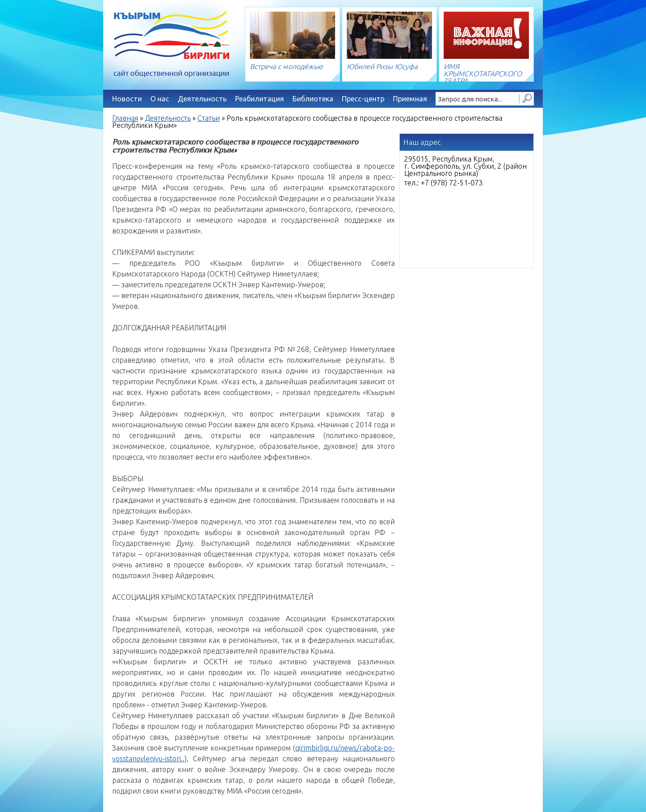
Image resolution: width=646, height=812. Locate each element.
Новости (127, 99)
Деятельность (202, 99)
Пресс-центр (363, 99)
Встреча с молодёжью (286, 66)
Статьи (209, 118)
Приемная (410, 99)
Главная (125, 118)
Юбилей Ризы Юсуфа (382, 66)
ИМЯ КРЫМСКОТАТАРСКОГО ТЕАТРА (483, 74)
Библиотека (313, 99)
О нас (160, 99)
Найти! (527, 99)
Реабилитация (260, 99)
